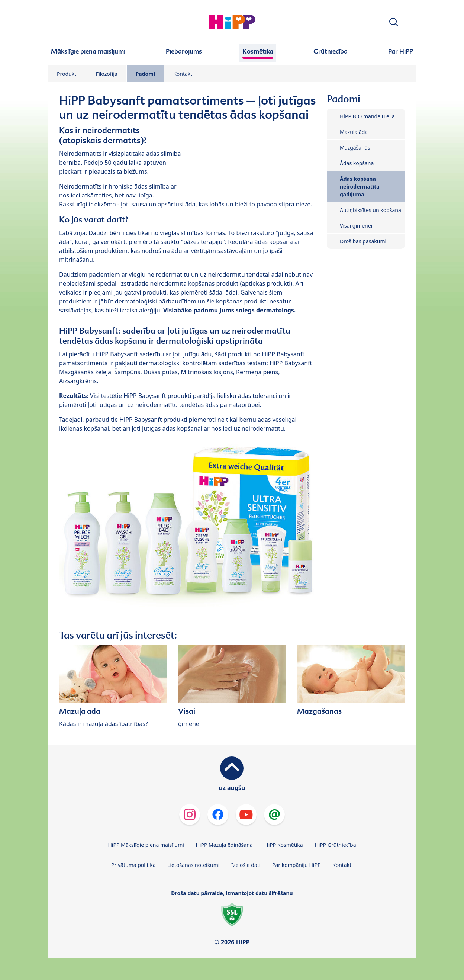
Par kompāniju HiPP (296, 865)
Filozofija (107, 74)
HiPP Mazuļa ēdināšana (224, 845)
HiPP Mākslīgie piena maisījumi (146, 845)
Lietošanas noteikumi (193, 865)
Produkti (67, 74)
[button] (394, 22)
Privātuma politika (133, 865)
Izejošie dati (246, 865)
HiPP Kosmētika (283, 845)
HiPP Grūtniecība (335, 845)
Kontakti (183, 74)
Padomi (146, 74)
